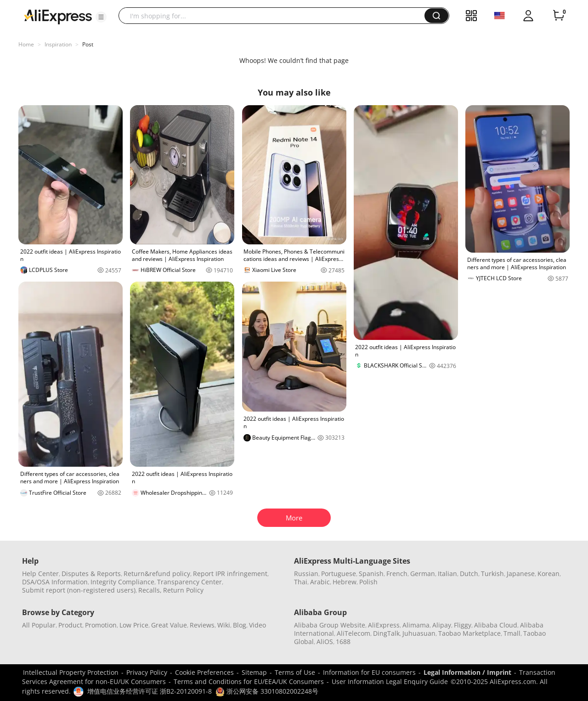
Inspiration (58, 44)
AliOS (325, 642)
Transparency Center (189, 582)
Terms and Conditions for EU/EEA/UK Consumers (249, 681)
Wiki (224, 625)
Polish (368, 582)
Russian (306, 574)
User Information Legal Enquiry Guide (390, 681)
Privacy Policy (147, 672)
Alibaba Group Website (330, 625)
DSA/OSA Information (55, 582)
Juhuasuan (419, 633)
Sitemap (254, 672)
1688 (343, 642)
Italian (447, 574)
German (423, 574)
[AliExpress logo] (58, 16)
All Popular (39, 625)
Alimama (416, 625)
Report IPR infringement (230, 574)
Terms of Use (295, 672)
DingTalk (386, 633)
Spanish (371, 574)
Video (257, 625)
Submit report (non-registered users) (79, 590)
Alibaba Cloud (496, 625)
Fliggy (463, 625)
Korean (548, 574)
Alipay (442, 625)
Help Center (40, 574)
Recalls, (150, 590)
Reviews (202, 625)
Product (70, 625)
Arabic (320, 582)
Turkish (492, 574)
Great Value (169, 625)
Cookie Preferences (204, 672)
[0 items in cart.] (559, 16)
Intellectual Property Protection (71, 672)
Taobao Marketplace (469, 633)
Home (26, 44)
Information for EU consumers (369, 672)
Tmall (512, 633)
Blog (240, 625)
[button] (101, 17)
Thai (301, 582)
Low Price (134, 625)
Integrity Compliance (122, 582)
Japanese (521, 574)
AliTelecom (353, 633)
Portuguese (339, 574)
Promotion (101, 625)
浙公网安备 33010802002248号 (267, 691)
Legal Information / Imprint (467, 672)
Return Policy (183, 590)
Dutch (469, 574)
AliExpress (384, 625)
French (397, 574)
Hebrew (345, 582)
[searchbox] (275, 16)
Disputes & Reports (91, 574)
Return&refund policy (157, 574)
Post (88, 44)
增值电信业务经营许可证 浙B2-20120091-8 (150, 691)
